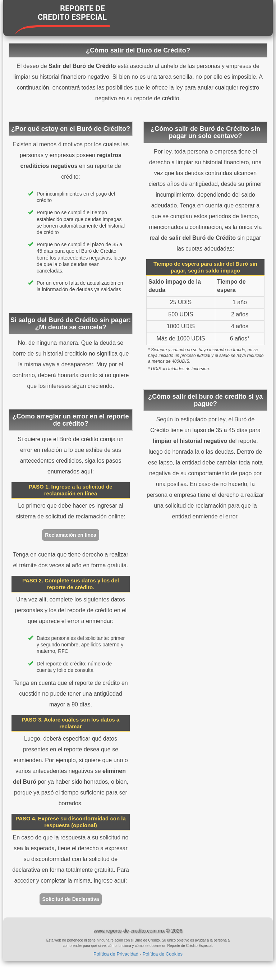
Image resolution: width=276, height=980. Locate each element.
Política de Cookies (163, 954)
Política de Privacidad (116, 954)
